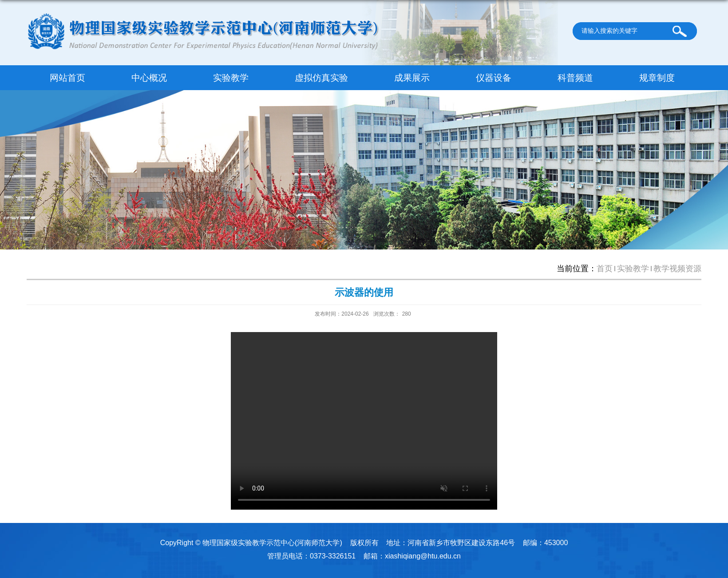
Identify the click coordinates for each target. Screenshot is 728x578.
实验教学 (231, 78)
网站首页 (67, 78)
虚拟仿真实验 (321, 78)
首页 (605, 269)
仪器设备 (494, 78)
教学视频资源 (677, 269)
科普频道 (575, 78)
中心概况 (149, 78)
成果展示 (412, 78)
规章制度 (657, 78)
